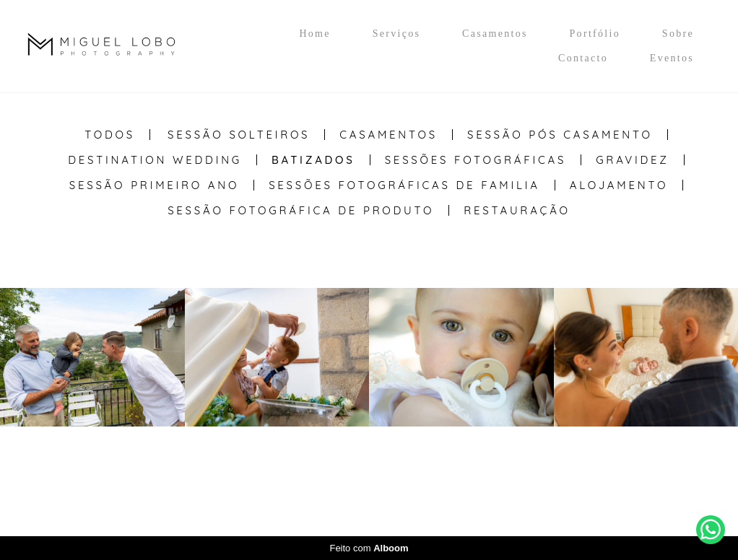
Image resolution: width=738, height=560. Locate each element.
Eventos (672, 58)
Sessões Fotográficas (476, 160)
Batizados (313, 160)
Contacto (583, 58)
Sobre (678, 34)
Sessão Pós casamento (560, 135)
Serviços (397, 34)
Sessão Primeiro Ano (154, 185)
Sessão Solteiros (239, 135)
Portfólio (595, 34)
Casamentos (495, 34)
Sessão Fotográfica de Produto (301, 210)
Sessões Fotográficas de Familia (404, 185)
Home (314, 34)
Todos (110, 135)
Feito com (369, 548)
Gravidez (633, 160)
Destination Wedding (155, 160)
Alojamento (619, 185)
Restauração (517, 210)
